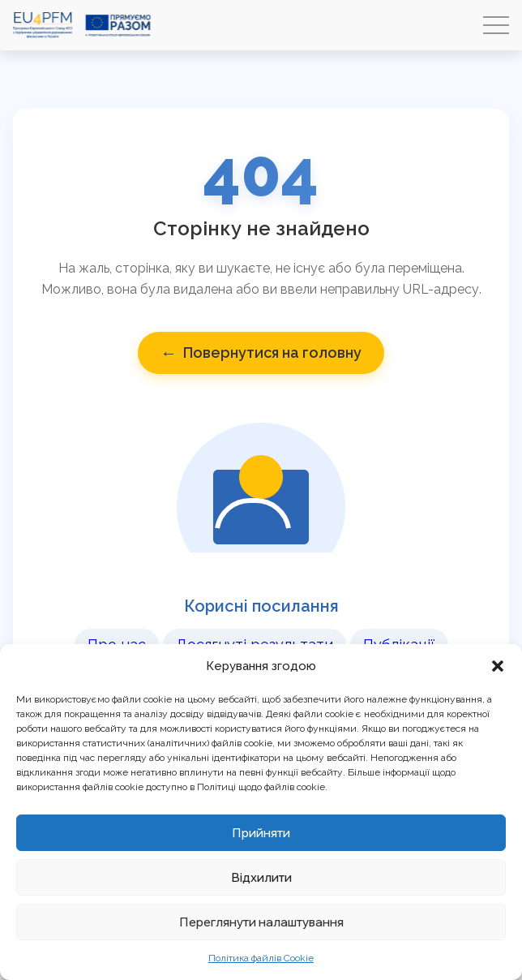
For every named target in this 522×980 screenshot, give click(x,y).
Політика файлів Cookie (261, 958)
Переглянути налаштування (261, 922)
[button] (498, 666)
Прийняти (261, 833)
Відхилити (261, 877)
